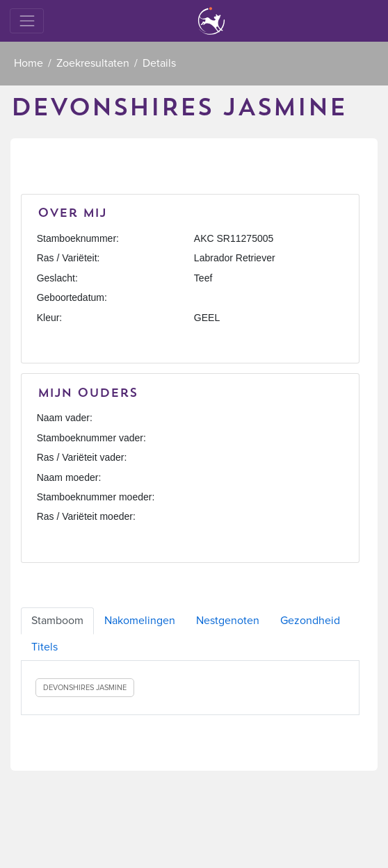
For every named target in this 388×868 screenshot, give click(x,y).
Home (29, 63)
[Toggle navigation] (27, 21)
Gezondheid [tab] (310, 621)
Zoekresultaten (93, 63)
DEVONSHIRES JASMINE (85, 688)
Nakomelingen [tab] (140, 621)
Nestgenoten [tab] (228, 621)
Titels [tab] (45, 647)
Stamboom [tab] (57, 621)
